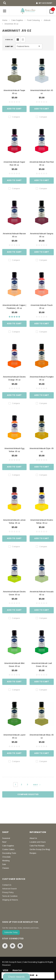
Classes (6, 868)
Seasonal (6, 838)
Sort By (9, 46)
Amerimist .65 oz (11, 24)
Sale (4, 864)
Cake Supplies (17, 20)
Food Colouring (33, 20)
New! (4, 842)
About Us (33, 838)
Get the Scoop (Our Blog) (40, 849)
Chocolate (6, 857)
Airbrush (47, 20)
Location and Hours (38, 842)
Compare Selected (28, 794)
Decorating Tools (9, 853)
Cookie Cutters (8, 849)
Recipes (33, 853)
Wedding (6, 861)
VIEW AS (9, 40)
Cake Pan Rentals (37, 846)
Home (5, 20)
